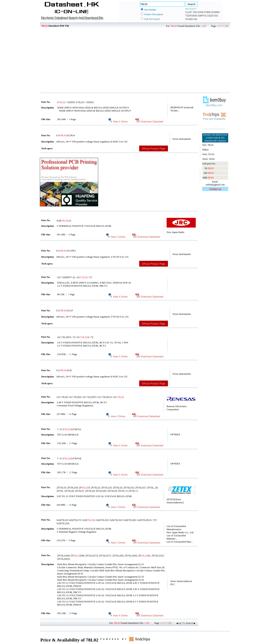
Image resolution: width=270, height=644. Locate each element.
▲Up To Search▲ (186, 623)
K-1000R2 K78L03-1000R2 (76, 102)
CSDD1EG (212, 15)
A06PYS (202, 15)
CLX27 (189, 12)
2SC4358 (198, 12)
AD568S (215, 12)
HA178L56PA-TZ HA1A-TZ (75, 337)
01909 (207, 12)
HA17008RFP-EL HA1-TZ (75, 277)
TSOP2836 (191, 15)
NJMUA (64, 220)
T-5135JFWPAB (69, 458)
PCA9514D (191, 19)
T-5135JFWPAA (69, 429)
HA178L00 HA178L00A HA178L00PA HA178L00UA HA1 (90, 397)
